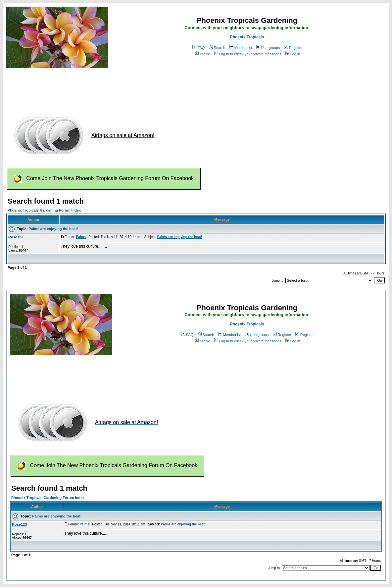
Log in (293, 54)
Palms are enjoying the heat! (53, 229)
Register (293, 48)
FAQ (198, 48)
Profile (202, 54)
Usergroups (268, 48)
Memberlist (241, 48)
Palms (81, 237)
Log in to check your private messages (248, 54)
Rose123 (16, 237)
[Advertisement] (127, 89)
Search (217, 48)
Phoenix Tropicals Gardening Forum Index (44, 210)
